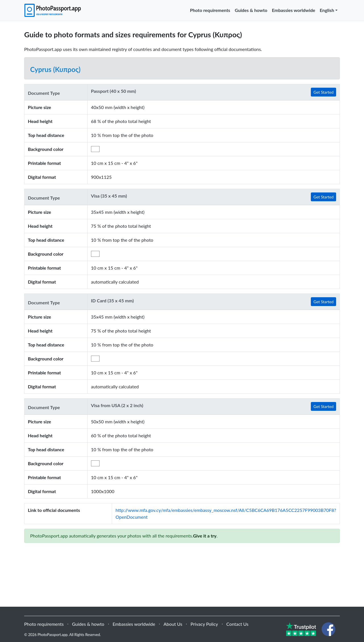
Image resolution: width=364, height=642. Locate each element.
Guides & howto (251, 10)
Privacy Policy (204, 624)
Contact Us (237, 624)
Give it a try (205, 536)
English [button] (327, 10)
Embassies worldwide (293, 10)
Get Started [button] (323, 92)
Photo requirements (210, 10)
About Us (173, 624)
